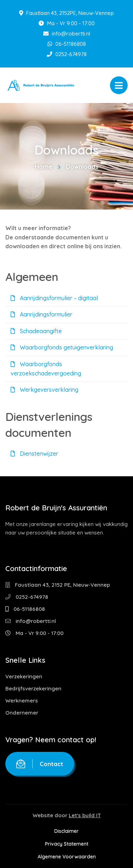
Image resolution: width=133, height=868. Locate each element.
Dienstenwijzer (34, 454)
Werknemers (22, 701)
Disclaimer (66, 831)
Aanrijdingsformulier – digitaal (54, 298)
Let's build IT (85, 815)
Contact (40, 764)
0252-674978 (67, 54)
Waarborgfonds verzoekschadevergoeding (46, 369)
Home (44, 166)
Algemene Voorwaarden (67, 857)
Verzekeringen (24, 676)
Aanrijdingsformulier (41, 314)
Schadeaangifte (36, 331)
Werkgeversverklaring (45, 390)
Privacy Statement (67, 844)
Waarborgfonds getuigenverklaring (62, 347)
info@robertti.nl (67, 34)
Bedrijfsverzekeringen (33, 688)
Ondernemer (22, 713)
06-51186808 (67, 44)
